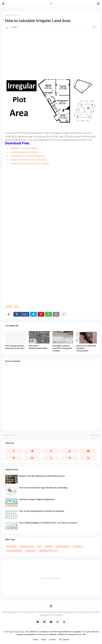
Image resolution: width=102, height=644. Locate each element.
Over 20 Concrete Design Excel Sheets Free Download (42, 511)
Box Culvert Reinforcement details (38, 347)
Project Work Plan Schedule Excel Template (30, 164)
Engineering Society (16, 632)
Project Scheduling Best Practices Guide (28, 160)
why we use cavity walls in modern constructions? (86, 348)
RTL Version (64, 640)
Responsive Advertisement (51, 578)
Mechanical (78, 547)
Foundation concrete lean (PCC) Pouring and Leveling (62, 348)
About (44, 640)
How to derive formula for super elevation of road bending (43, 488)
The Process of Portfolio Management (27, 156)
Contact (53, 640)
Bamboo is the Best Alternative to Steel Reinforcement (42, 476)
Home (8, 15)
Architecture (11, 547)
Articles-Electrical (27, 547)
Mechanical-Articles (14, 551)
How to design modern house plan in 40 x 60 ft (15, 347)
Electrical (48, 547)
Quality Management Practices (24, 152)
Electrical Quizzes (63, 547)
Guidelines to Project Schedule (24, 148)
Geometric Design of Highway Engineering (37, 499)
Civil (17, 307)
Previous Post (9, 435)
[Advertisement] (51, 55)
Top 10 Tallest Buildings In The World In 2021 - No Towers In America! (48, 523)
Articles (15, 15)
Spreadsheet (30, 551)
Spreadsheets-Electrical (48, 551)
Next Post (94, 435)
